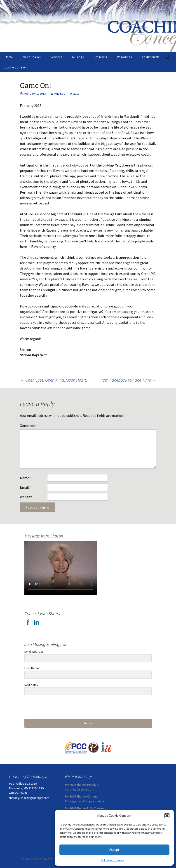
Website (26, 497)
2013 (76, 94)
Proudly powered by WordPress (42, 859)
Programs (100, 57)
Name (26, 478)
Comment (29, 425)
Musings (78, 57)
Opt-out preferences (112, 860)
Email (26, 487)
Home (9, 57)
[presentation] (52, 707)
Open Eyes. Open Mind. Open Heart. (53, 380)
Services (56, 57)
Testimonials (151, 57)
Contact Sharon (16, 67)
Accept (114, 850)
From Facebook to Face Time (128, 380)
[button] (167, 816)
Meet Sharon (32, 57)
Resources (124, 57)
